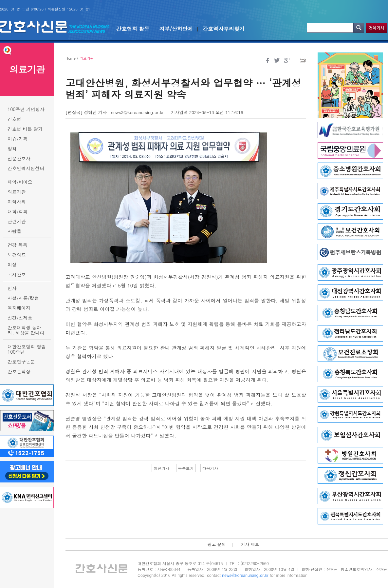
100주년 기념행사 (26, 109)
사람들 (14, 231)
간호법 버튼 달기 (25, 129)
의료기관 (17, 192)
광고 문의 (216, 544)
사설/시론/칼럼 (23, 298)
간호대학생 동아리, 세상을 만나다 (26, 330)
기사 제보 (250, 544)
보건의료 (17, 255)
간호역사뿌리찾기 (224, 29)
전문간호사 (19, 158)
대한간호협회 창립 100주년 (27, 349)
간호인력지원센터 (26, 168)
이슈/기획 (18, 139)
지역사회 (17, 202)
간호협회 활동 (133, 29)
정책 (12, 148)
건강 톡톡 (18, 245)
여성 (12, 265)
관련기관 (17, 221)
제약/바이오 (20, 182)
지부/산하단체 (176, 29)
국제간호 (17, 274)
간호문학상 (19, 371)
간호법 (14, 119)
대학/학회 (18, 211)
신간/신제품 (20, 318)
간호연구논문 (21, 362)
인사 (12, 288)
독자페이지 (19, 308)
